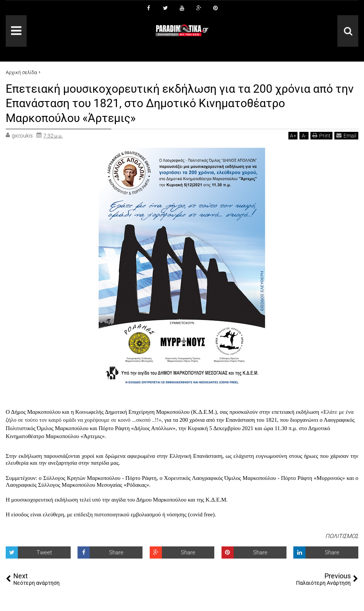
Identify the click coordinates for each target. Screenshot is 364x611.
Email (346, 135)
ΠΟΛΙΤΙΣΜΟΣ (342, 536)
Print (321, 135)
